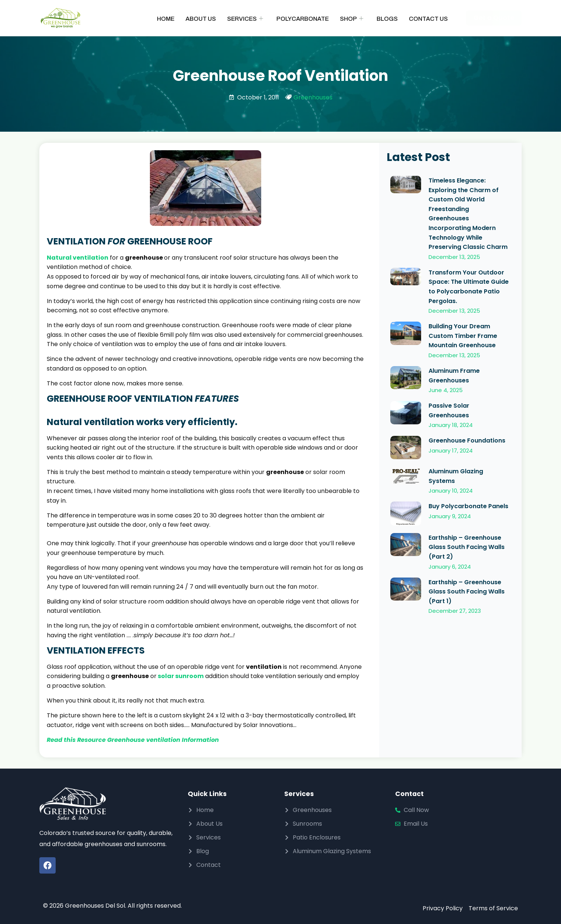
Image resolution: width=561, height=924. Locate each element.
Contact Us (428, 19)
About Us (201, 19)
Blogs (387, 19)
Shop (352, 19)
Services (245, 19)
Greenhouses (313, 97)
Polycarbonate (303, 19)
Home (166, 19)
